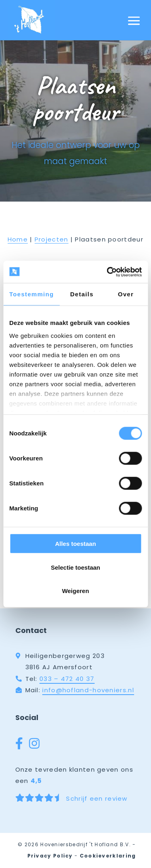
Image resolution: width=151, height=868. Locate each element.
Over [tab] (126, 294)
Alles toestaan (76, 544)
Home (18, 239)
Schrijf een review (71, 798)
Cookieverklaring (108, 856)
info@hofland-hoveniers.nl (88, 690)
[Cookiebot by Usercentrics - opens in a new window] (108, 272)
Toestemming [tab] (32, 294)
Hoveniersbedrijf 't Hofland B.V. (86, 844)
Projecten (52, 239)
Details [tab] (82, 294)
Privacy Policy (50, 856)
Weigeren (75, 591)
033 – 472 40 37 (67, 679)
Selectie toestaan (75, 567)
